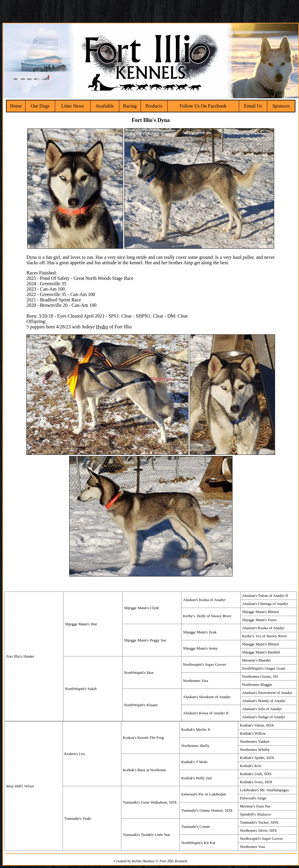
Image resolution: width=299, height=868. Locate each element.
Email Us (253, 106)
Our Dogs (40, 106)
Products (154, 106)
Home (16, 106)
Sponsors (281, 106)
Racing (130, 106)
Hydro (102, 327)
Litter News (73, 106)
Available (105, 106)
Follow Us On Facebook (203, 106)
